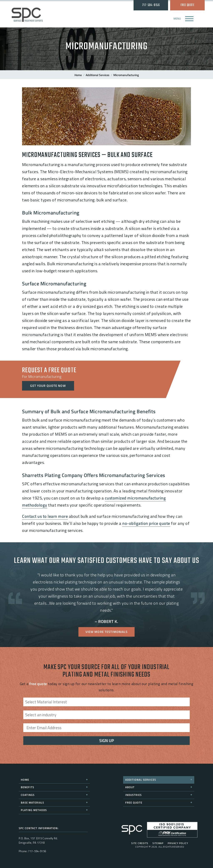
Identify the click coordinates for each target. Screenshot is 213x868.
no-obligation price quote (146, 523)
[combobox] (106, 702)
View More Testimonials (107, 632)
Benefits (54, 787)
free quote (38, 684)
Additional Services (98, 75)
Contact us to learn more (45, 516)
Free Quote (188, 5)
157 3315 (36, 838)
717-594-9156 (151, 5)
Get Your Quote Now (48, 386)
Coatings (54, 795)
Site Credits (140, 843)
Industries (159, 795)
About (159, 787)
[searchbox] (108, 705)
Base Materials (54, 803)
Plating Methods (54, 810)
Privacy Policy (178, 843)
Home (78, 75)
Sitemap (158, 843)
